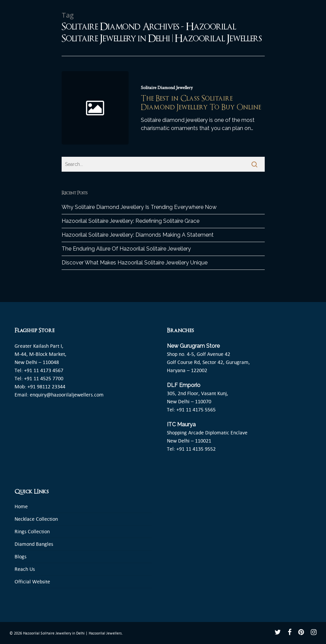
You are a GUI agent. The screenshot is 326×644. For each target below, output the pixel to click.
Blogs (20, 556)
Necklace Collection (36, 519)
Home (21, 506)
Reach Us (25, 569)
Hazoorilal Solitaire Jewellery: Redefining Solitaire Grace (131, 221)
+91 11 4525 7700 (44, 378)
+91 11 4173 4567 (44, 370)
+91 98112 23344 (46, 387)
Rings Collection (32, 531)
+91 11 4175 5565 (196, 410)
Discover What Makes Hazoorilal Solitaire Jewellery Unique (135, 263)
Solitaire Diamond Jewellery (167, 88)
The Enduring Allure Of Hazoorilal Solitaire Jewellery (126, 249)
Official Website (32, 582)
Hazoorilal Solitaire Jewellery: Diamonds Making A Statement (138, 235)
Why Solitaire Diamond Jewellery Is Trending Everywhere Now (139, 207)
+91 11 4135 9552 (196, 449)
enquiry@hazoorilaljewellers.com (67, 395)
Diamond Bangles (34, 544)
